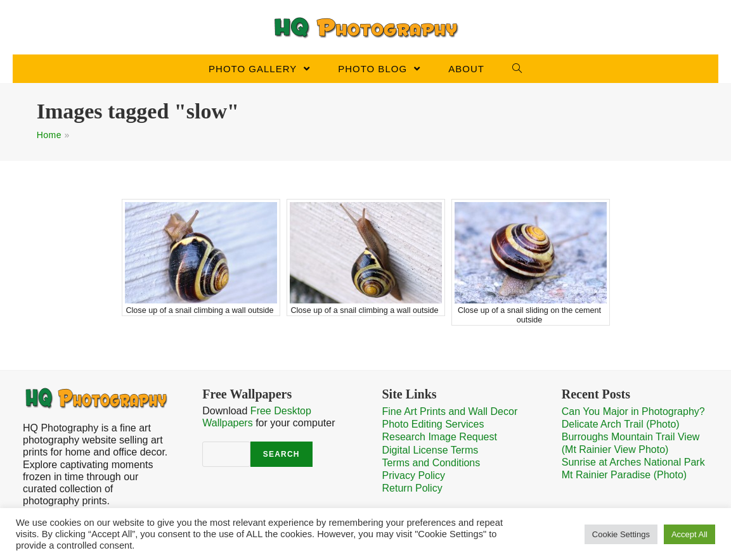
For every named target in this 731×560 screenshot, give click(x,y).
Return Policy (412, 488)
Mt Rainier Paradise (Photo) (624, 475)
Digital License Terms (430, 450)
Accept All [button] (689, 534)
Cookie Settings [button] (621, 534)
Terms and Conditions (431, 463)
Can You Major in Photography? (633, 411)
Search (281, 454)
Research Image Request (440, 437)
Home (49, 135)
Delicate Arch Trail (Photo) (621, 424)
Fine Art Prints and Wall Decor (450, 411)
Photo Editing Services (433, 424)
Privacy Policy (414, 475)
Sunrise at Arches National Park (633, 462)
